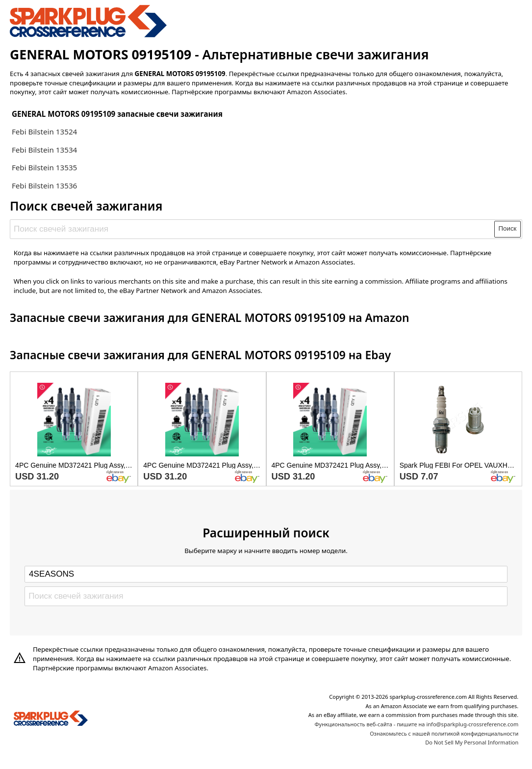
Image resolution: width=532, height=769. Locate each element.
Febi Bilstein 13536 (44, 186)
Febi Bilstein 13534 (44, 150)
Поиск (508, 228)
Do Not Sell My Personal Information (472, 742)
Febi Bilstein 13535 (44, 167)
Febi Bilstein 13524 (44, 132)
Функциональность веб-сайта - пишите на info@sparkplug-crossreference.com (416, 724)
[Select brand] (266, 574)
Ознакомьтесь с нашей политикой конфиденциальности (444, 733)
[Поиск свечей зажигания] (253, 229)
